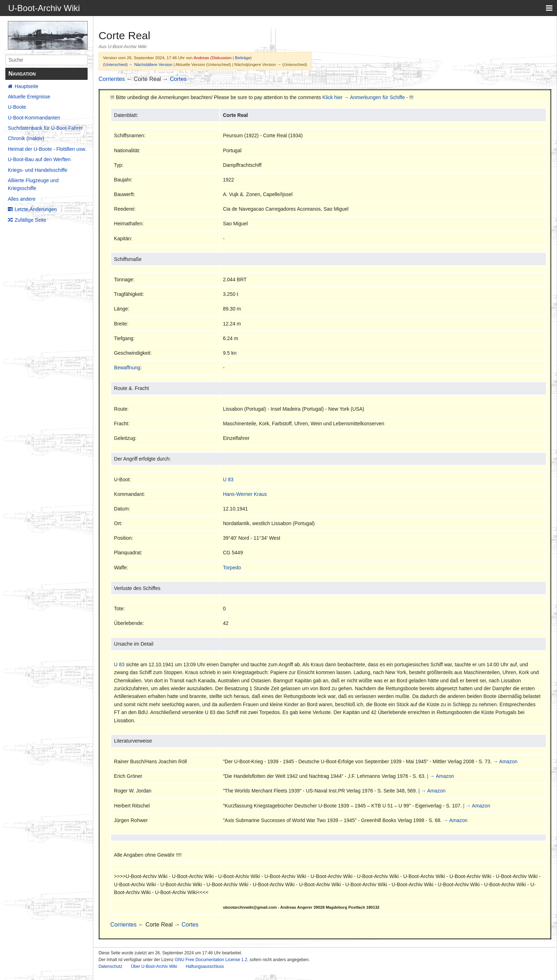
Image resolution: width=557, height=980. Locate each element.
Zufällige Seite (30, 220)
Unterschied (115, 64)
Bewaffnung (127, 368)
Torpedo (232, 568)
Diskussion (222, 58)
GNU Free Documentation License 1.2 (211, 960)
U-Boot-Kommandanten (34, 118)
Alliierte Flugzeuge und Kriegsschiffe (33, 184)
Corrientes (112, 79)
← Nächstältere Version (151, 64)
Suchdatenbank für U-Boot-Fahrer (45, 128)
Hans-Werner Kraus (245, 494)
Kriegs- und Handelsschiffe (38, 170)
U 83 (228, 479)
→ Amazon (505, 761)
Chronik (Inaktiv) (26, 138)
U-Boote (17, 107)
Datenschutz (111, 966)
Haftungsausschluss (205, 966)
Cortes (178, 79)
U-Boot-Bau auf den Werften (39, 159)
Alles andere (22, 199)
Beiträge (243, 58)
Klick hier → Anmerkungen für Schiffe (364, 97)
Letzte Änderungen (36, 209)
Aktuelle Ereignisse (29, 97)
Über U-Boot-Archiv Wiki (154, 966)
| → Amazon (441, 776)
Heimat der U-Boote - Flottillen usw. (47, 149)
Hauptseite (27, 86)
